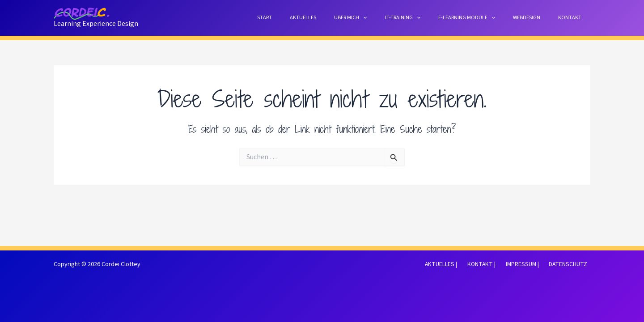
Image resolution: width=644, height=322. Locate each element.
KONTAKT (573, 18)
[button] (395, 18)
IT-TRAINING (428, 18)
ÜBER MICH (383, 18)
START (311, 18)
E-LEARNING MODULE (485, 18)
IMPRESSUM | (528, 264)
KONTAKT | (490, 264)
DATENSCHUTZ (571, 264)
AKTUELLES (342, 18)
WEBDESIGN (537, 18)
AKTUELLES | (453, 264)
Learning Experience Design (96, 24)
